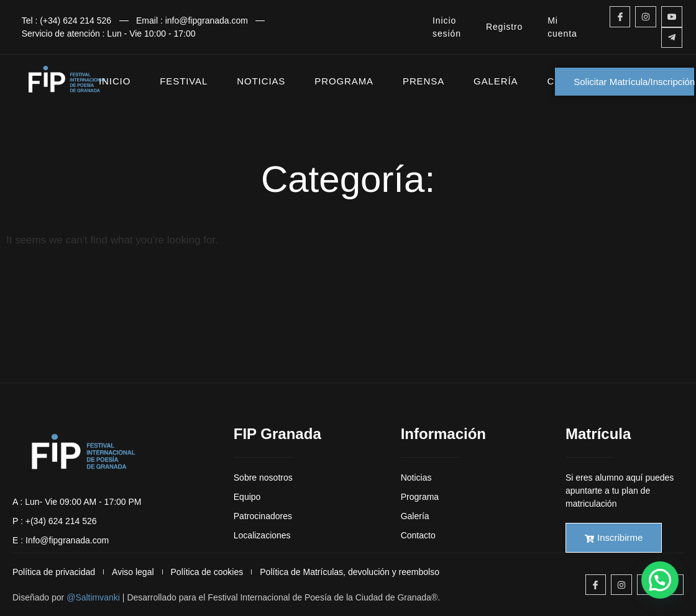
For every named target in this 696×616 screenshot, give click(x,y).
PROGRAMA (344, 81)
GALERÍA (496, 81)
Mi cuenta (562, 27)
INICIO (115, 81)
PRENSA (424, 81)
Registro (504, 27)
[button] (660, 580)
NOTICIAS (261, 81)
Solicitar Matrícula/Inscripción (634, 82)
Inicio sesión (447, 27)
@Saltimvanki (93, 597)
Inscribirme (614, 537)
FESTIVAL (184, 81)
